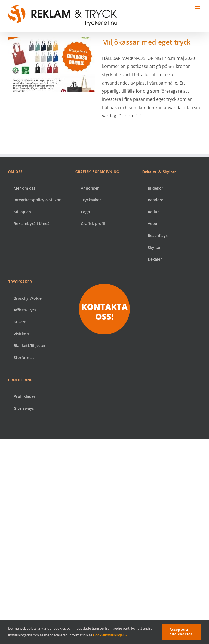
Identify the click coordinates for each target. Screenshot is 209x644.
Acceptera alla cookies (181, 632)
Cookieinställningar (110, 635)
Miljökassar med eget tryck (146, 42)
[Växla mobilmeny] (198, 8)
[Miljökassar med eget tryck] (52, 64)
